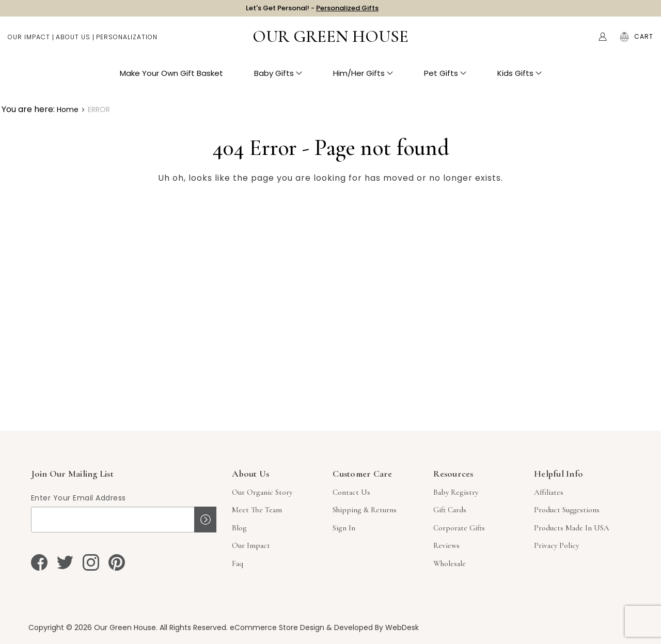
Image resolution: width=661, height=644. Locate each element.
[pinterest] (117, 562)
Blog (239, 528)
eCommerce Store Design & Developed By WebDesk (324, 627)
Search (581, 41)
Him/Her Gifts (363, 78)
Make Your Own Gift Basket (171, 78)
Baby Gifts (278, 78)
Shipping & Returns (365, 510)
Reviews (446, 545)
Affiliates (549, 492)
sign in (344, 528)
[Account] (603, 41)
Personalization (127, 42)
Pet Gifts (445, 78)
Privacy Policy (556, 545)
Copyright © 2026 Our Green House (92, 627)
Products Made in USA (572, 528)
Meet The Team (257, 510)
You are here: (28, 109)
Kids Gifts (520, 78)
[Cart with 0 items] (644, 41)
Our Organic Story (262, 492)
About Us (73, 42)
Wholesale (450, 563)
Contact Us (351, 492)
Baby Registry (456, 492)
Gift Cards (450, 510)
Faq (238, 563)
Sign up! (205, 520)
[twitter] (65, 562)
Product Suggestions (567, 510)
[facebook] (39, 562)
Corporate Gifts (459, 528)
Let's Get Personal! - (312, 10)
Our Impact (29, 42)
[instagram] (91, 562)
